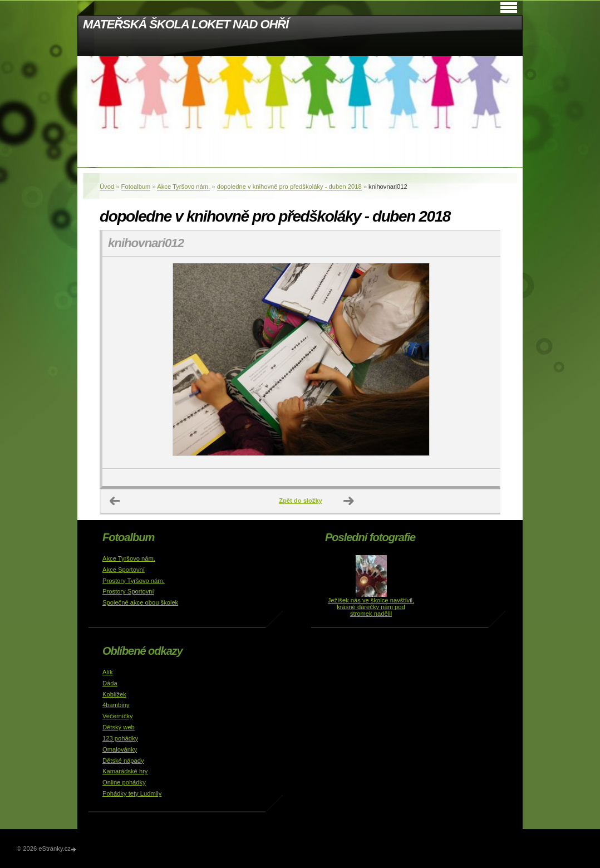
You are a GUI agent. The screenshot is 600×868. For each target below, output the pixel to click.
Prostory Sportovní (128, 591)
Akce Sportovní (124, 570)
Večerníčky (118, 716)
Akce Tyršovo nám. (183, 187)
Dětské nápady (123, 761)
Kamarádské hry (125, 771)
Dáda (110, 683)
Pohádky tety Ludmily (132, 793)
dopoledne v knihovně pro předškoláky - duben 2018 (289, 187)
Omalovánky (120, 749)
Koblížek (114, 694)
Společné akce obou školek (140, 602)
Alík (108, 672)
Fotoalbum (136, 187)
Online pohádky (124, 782)
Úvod (107, 187)
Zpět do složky (301, 501)
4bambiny (116, 705)
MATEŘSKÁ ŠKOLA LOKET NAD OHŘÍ (186, 24)
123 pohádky (120, 738)
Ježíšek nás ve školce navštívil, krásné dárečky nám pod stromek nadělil (371, 607)
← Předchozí (115, 501)
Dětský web (119, 727)
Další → (349, 501)
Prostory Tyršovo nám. (134, 581)
